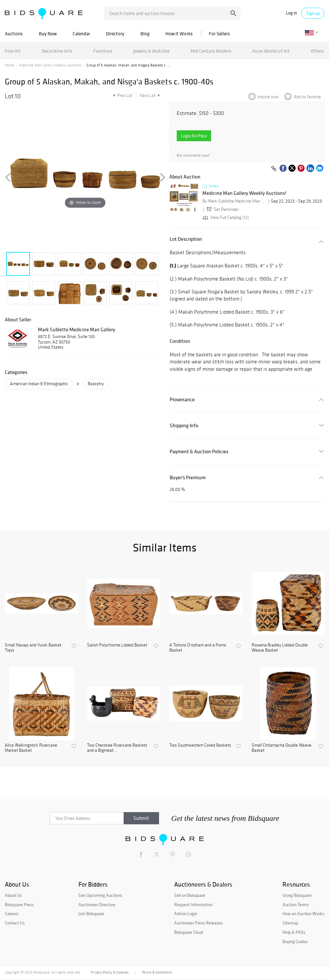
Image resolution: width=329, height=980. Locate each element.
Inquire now (268, 97)
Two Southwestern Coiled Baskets (200, 745)
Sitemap (290, 923)
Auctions (14, 34)
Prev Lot (122, 95)
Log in (291, 13)
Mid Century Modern (211, 51)
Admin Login (186, 914)
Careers (12, 914)
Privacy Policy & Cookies (110, 972)
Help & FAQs (294, 932)
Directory (115, 34)
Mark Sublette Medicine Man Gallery (76, 329)
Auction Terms (296, 905)
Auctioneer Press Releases (198, 923)
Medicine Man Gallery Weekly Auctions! (50, 65)
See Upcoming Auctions (100, 895)
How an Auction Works (303, 914)
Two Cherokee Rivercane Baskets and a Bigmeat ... (117, 748)
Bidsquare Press (19, 905)
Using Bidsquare (297, 895)
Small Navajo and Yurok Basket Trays (33, 648)
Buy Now (48, 34)
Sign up (313, 13)
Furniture (103, 51)
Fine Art (13, 51)
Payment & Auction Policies (199, 451)
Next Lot (150, 95)
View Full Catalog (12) (225, 217)
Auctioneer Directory (97, 905)
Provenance (182, 399)
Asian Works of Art (271, 51)
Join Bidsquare (91, 914)
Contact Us (15, 923)
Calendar (81, 34)
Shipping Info (184, 425)
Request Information (193, 905)
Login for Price (194, 136)
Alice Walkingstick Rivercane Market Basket (31, 748)
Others (317, 51)
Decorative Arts (57, 51)
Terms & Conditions (157, 972)
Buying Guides (295, 941)
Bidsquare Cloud (189, 932)
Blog (145, 34)
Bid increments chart (193, 156)
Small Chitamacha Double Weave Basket (281, 748)
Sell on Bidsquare (190, 895)
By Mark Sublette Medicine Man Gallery (235, 201)
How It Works (179, 34)
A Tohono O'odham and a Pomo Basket (198, 648)
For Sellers (219, 34)
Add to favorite (307, 97)
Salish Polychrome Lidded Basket (117, 645)
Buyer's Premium (188, 477)
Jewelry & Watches (151, 51)
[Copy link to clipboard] (274, 169)
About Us (13, 895)
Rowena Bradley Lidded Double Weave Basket (280, 648)
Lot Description (186, 239)
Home (9, 65)
